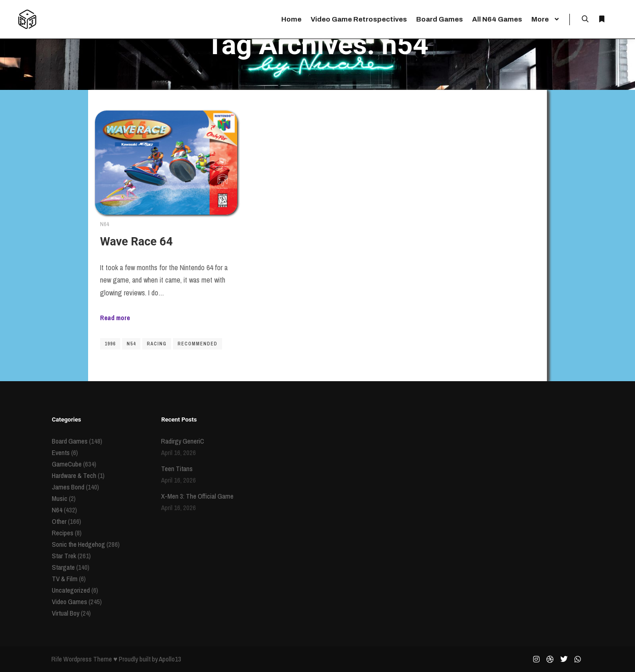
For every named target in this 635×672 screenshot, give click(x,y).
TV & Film (65, 579)
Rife (57, 659)
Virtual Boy (66, 613)
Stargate (63, 567)
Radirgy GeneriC (183, 441)
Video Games (70, 602)
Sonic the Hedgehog (78, 544)
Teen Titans (177, 469)
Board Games (70, 441)
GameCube (67, 464)
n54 (131, 344)
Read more (115, 318)
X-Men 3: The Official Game (197, 496)
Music (60, 498)
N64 (105, 224)
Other (59, 521)
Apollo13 (170, 659)
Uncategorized (71, 590)
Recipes (63, 533)
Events (61, 453)
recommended (198, 344)
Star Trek (64, 556)
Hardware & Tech (74, 475)
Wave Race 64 (136, 242)
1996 (110, 344)
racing (157, 344)
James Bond (68, 487)
